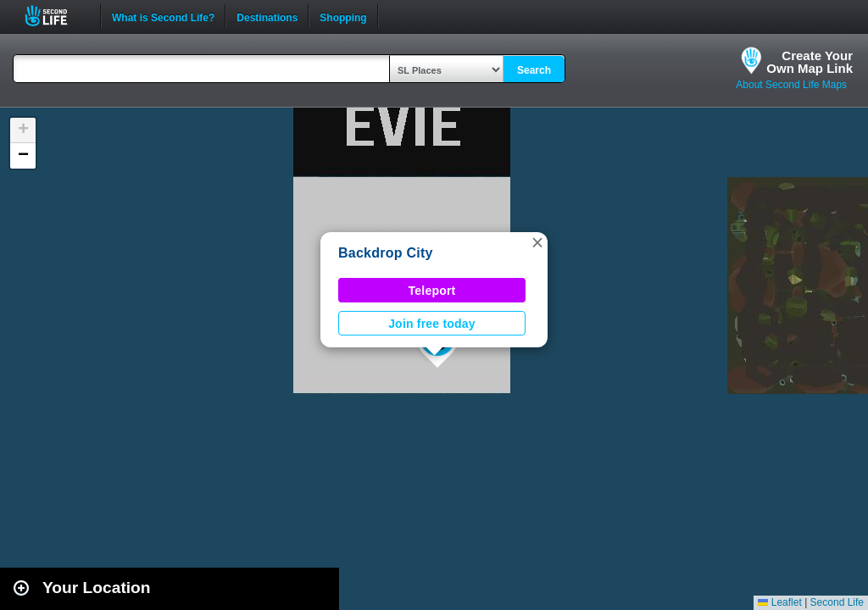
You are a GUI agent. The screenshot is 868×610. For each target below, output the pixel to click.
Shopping (343, 16)
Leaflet (779, 602)
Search (534, 70)
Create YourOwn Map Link (810, 62)
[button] (537, 242)
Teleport (432, 291)
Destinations (267, 16)
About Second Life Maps (791, 85)
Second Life (56, 16)
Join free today (432, 324)
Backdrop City (386, 253)
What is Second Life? (163, 16)
